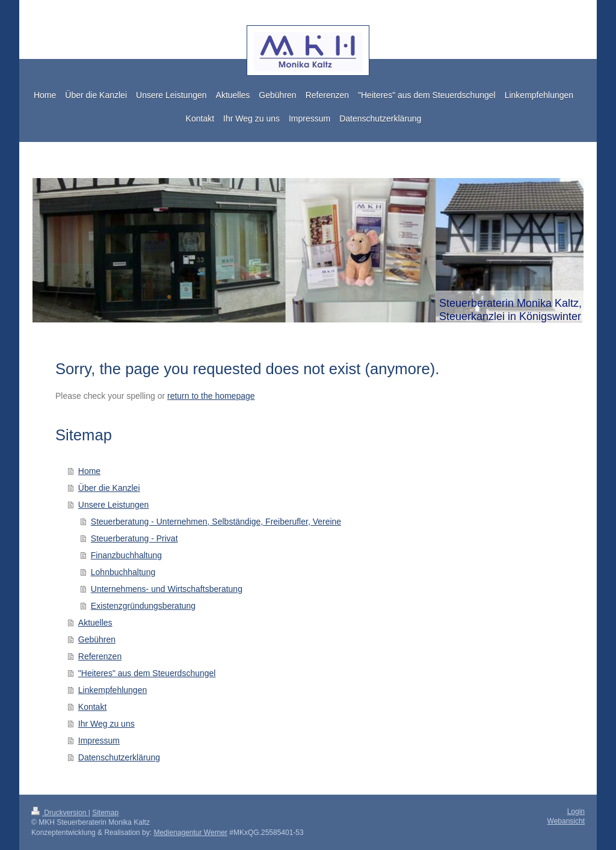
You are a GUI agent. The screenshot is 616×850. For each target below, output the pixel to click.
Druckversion (60, 813)
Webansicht (566, 821)
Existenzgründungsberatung (143, 606)
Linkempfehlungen (112, 690)
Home (89, 471)
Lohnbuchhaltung (123, 572)
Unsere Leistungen (114, 505)
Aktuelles (95, 623)
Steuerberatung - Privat (134, 538)
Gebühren (97, 639)
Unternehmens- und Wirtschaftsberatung (167, 589)
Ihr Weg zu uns (106, 724)
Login (576, 812)
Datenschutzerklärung (119, 757)
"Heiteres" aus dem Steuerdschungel (147, 673)
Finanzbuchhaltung (126, 555)
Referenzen (100, 656)
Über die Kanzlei (109, 488)
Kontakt (92, 707)
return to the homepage (211, 396)
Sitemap (105, 813)
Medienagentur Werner (190, 833)
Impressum (99, 741)
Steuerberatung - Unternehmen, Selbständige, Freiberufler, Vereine (216, 522)
